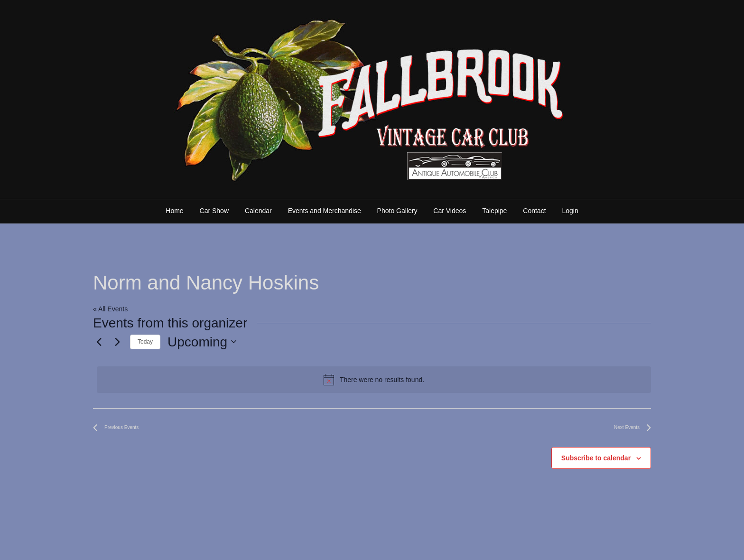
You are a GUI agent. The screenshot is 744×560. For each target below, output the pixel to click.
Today (145, 342)
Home (174, 211)
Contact (534, 211)
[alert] (374, 380)
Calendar (258, 211)
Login (570, 211)
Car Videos (450, 211)
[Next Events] (117, 342)
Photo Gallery (397, 211)
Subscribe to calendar (596, 458)
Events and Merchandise (325, 211)
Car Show (214, 211)
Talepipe (494, 211)
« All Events (110, 309)
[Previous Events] (99, 342)
